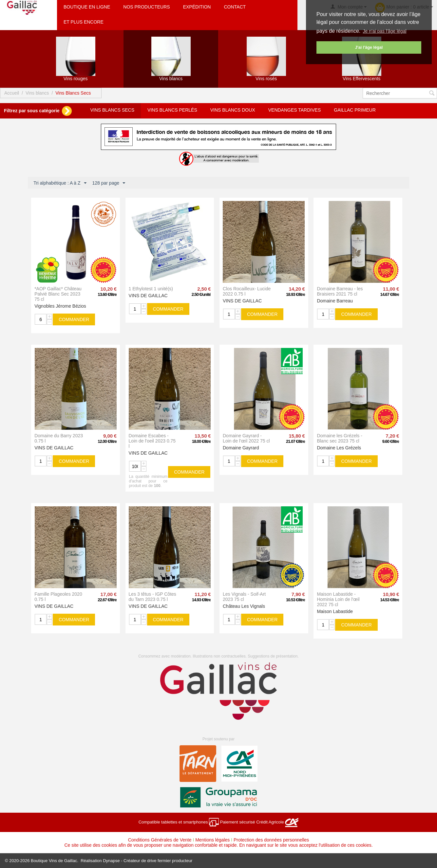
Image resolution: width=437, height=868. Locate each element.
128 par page (109, 183)
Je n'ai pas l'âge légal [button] (385, 31)
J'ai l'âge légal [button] (369, 47)
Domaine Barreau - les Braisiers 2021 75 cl (340, 291)
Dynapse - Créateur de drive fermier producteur (148, 861)
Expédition (197, 7)
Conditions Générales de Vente (160, 840)
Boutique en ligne (87, 7)
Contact (235, 7)
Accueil (12, 93)
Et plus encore (84, 22)
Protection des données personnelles (271, 840)
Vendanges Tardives (295, 110)
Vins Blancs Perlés (172, 110)
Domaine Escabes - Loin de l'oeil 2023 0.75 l (152, 441)
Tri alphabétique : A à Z (60, 183)
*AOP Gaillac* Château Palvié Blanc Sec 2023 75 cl (58, 294)
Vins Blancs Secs (112, 110)
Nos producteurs (146, 7)
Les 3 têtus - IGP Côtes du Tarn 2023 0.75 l (152, 597)
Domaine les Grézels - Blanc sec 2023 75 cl (340, 438)
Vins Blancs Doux (233, 110)
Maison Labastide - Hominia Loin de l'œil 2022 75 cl (338, 599)
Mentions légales (212, 840)
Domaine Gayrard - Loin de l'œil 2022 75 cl (246, 438)
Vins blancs (37, 93)
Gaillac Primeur (355, 110)
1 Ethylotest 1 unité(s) (151, 289)
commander (74, 319)
